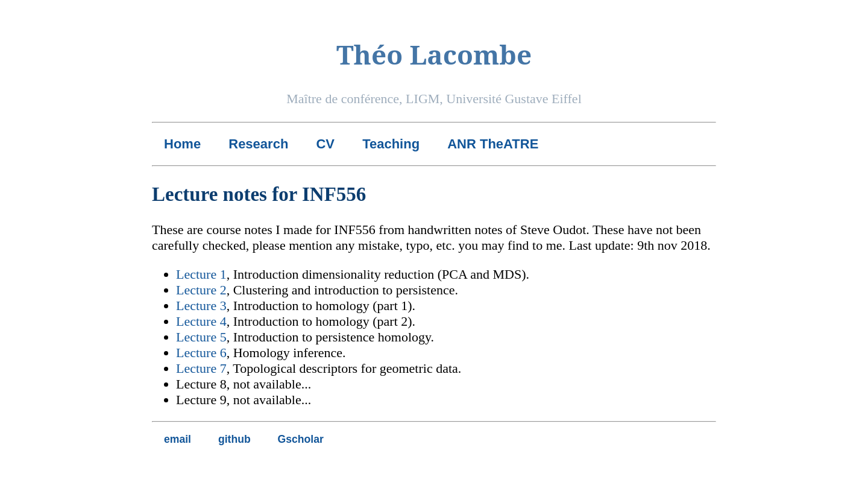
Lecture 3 (201, 306)
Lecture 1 (201, 274)
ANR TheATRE (493, 144)
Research (258, 144)
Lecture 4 (201, 321)
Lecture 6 (201, 353)
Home (182, 144)
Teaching (391, 144)
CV (325, 144)
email (178, 439)
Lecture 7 (201, 368)
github (234, 439)
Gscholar (301, 439)
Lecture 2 (201, 290)
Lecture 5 (201, 337)
